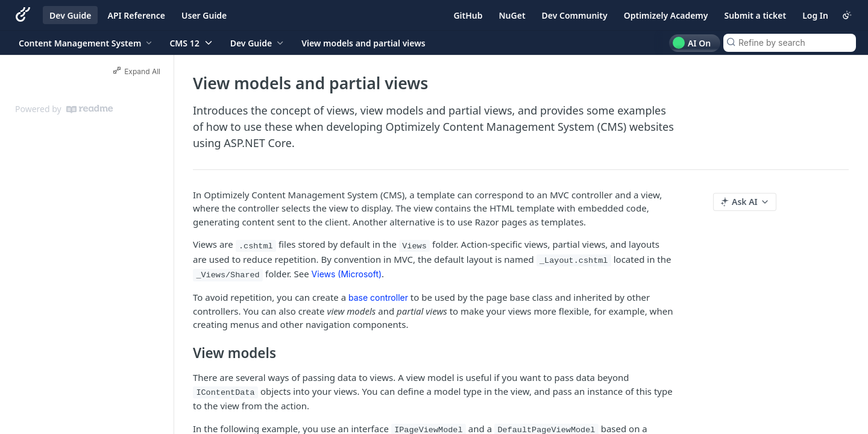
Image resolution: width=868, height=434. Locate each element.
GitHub (468, 15)
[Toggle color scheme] (847, 15)
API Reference (136, 15)
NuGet (512, 15)
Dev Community (575, 15)
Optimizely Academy (666, 15)
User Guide (204, 15)
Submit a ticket (755, 15)
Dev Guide (70, 15)
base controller (378, 297)
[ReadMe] (90, 109)
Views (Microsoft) (347, 274)
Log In (815, 15)
